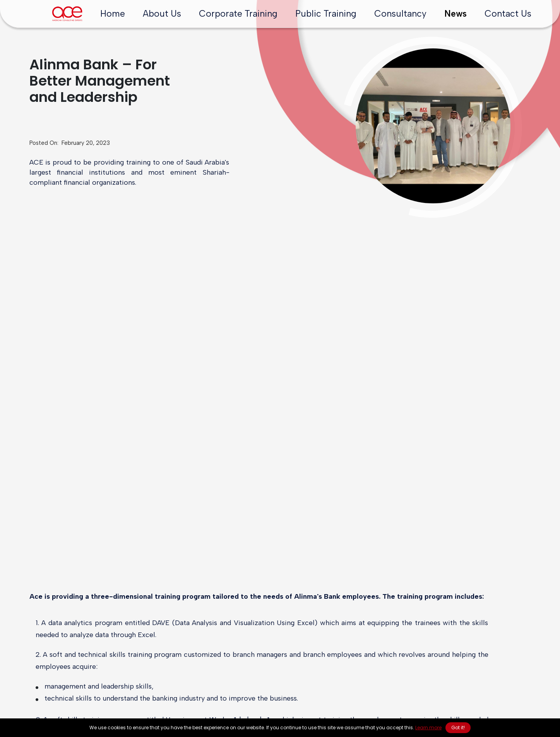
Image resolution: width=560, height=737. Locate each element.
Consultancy (400, 14)
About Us (162, 14)
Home (113, 14)
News (456, 14)
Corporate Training (238, 14)
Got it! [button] (458, 728)
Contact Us (508, 14)
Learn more (428, 728)
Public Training (326, 14)
